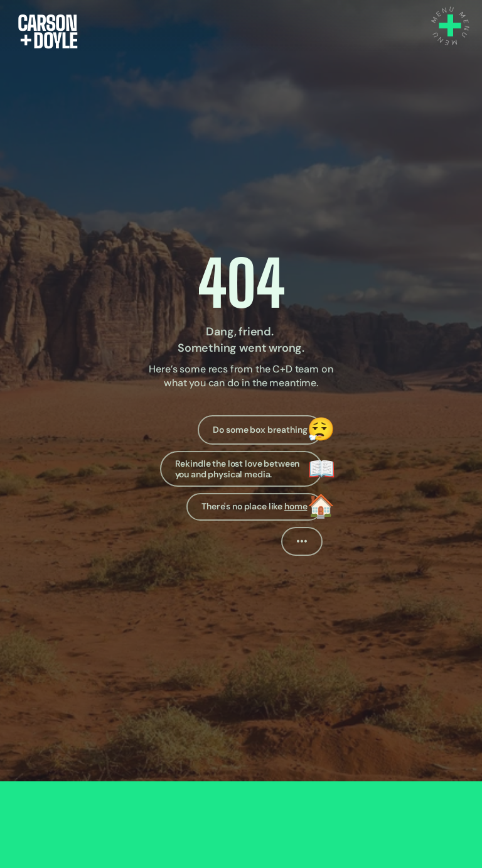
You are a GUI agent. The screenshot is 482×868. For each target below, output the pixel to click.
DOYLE (48, 41)
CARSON (47, 23)
